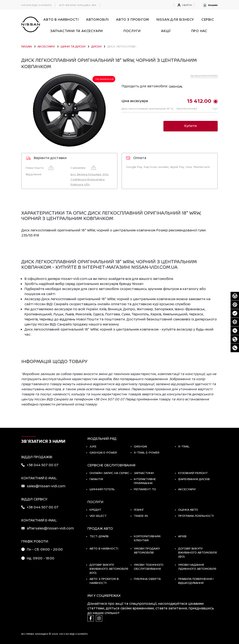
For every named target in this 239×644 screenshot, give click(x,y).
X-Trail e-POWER (147, 452)
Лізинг (139, 510)
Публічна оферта (147, 579)
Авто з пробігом (133, 19)
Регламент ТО (145, 489)
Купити (191, 126)
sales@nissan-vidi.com (46, 486)
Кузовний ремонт (193, 473)
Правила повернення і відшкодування (196, 581)
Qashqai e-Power (103, 452)
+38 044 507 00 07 (43, 465)
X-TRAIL (184, 446)
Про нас (199, 31)
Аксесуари (187, 489)
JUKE (93, 446)
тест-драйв (99, 536)
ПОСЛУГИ (132, 31)
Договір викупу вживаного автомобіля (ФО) (198, 552)
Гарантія (96, 479)
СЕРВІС (208, 19)
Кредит (95, 510)
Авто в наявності (104, 548)
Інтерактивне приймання (145, 481)
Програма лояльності (196, 516)
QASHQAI (140, 446)
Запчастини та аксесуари (77, 31)
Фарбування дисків (194, 479)
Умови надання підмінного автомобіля (197, 567)
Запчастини (144, 473)
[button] (210, 5)
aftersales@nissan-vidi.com (50, 528)
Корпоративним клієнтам (147, 538)
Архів (182, 536)
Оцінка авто (188, 510)
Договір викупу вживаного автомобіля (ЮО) (109, 569)
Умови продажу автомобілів (147, 550)
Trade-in (141, 516)
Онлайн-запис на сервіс (109, 473)
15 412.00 (199, 101)
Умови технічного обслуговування (149, 567)
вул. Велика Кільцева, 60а (78, 5)
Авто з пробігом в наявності (104, 581)
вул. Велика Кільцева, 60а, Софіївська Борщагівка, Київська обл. (90, 179)
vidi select (98, 516)
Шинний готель (102, 489)
